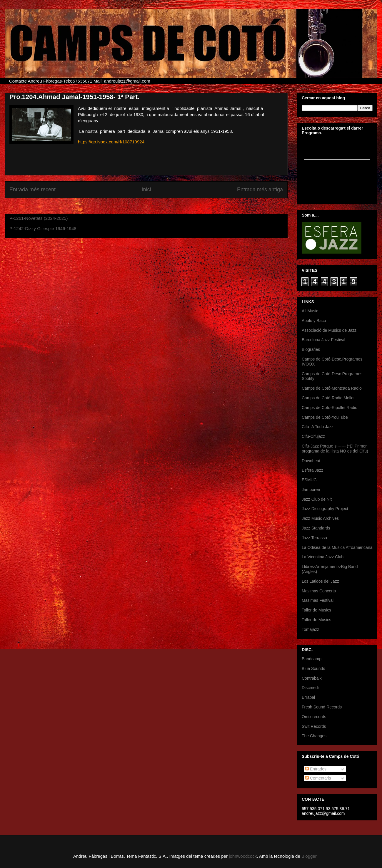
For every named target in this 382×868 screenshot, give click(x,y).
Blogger (309, 856)
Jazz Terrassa (314, 538)
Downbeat (311, 461)
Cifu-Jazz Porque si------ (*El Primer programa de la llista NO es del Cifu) (335, 449)
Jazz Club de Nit (317, 499)
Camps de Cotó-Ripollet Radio (330, 408)
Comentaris (318, 778)
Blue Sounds (313, 668)
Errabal (308, 697)
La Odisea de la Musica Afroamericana (337, 547)
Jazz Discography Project (325, 509)
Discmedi (310, 688)
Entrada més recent (32, 190)
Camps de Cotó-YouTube (325, 417)
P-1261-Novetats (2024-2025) (39, 218)
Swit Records (314, 726)
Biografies (311, 349)
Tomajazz (310, 629)
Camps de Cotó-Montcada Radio (332, 388)
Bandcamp (312, 659)
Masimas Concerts (319, 591)
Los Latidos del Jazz (320, 581)
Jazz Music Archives (320, 518)
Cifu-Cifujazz (313, 436)
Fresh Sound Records (322, 707)
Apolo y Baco (314, 321)
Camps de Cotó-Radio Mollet (328, 398)
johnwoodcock (243, 856)
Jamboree (311, 490)
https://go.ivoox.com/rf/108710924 (111, 142)
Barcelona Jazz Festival (323, 340)
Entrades (316, 769)
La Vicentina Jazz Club (323, 557)
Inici (146, 190)
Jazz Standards (316, 528)
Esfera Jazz (312, 470)
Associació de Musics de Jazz (329, 330)
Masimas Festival (318, 600)
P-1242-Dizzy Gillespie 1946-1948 (43, 228)
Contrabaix (312, 678)
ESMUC (309, 480)
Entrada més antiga (260, 190)
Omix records (314, 717)
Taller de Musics (316, 610)
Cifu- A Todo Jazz (318, 427)
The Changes (314, 736)
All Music (310, 311)
